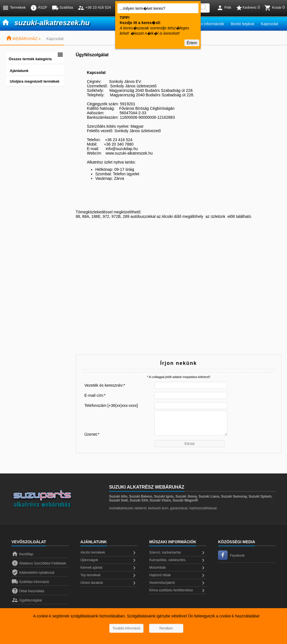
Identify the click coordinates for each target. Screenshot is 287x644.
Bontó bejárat (242, 24)
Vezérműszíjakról (178, 583)
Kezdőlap (22, 554)
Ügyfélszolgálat (27, 600)
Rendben (166, 628)
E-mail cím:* (95, 395)
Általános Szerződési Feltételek (39, 563)
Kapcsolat (269, 24)
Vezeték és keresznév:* (105, 385)
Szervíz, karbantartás (178, 553)
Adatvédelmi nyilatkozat (33, 573)
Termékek (14, 8)
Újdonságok (109, 560)
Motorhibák (178, 568)
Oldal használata (28, 591)
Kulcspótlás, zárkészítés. (178, 560)
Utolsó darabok (109, 583)
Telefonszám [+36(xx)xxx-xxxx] (111, 405)
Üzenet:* (92, 434)
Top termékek (109, 575)
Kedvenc (248, 8)
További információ (126, 628)
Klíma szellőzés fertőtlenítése (178, 591)
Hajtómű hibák (178, 575)
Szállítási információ (30, 582)
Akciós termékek (109, 553)
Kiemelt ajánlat (109, 568)
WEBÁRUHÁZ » (23, 39)
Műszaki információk (206, 24)
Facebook (231, 556)
